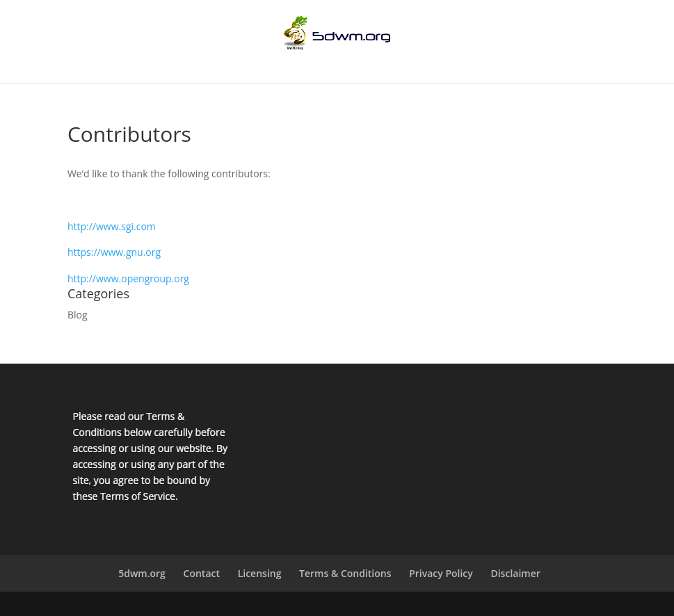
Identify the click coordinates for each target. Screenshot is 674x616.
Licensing (260, 573)
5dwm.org (142, 573)
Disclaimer (515, 573)
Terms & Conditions (345, 573)
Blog (78, 315)
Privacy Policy (441, 573)
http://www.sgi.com (112, 226)
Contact (202, 573)
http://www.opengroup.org (128, 278)
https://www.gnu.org (114, 252)
